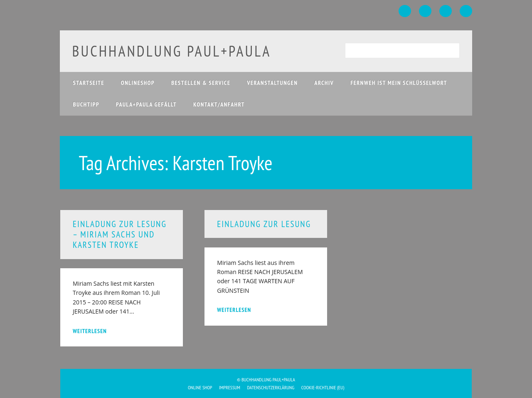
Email (466, 11)
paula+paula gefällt (146, 104)
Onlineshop (138, 83)
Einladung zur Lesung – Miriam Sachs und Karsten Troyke (120, 234)
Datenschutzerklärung (271, 387)
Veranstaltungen (272, 83)
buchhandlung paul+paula (172, 51)
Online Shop (200, 387)
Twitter (425, 11)
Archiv (324, 83)
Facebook (405, 11)
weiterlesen (90, 331)
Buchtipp (86, 104)
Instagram (446, 11)
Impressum (230, 387)
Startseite (89, 83)
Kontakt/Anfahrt (219, 104)
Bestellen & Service (201, 83)
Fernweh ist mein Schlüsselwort (399, 83)
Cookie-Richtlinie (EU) (323, 387)
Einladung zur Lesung (264, 224)
